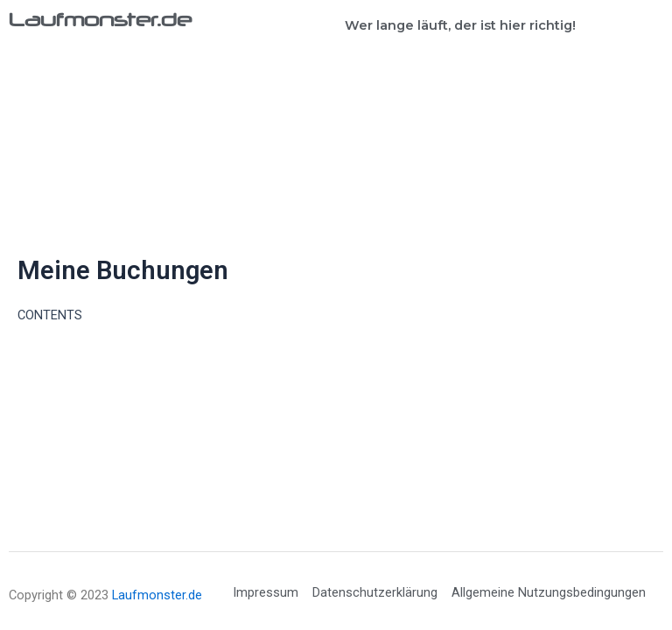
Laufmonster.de (100, 19)
